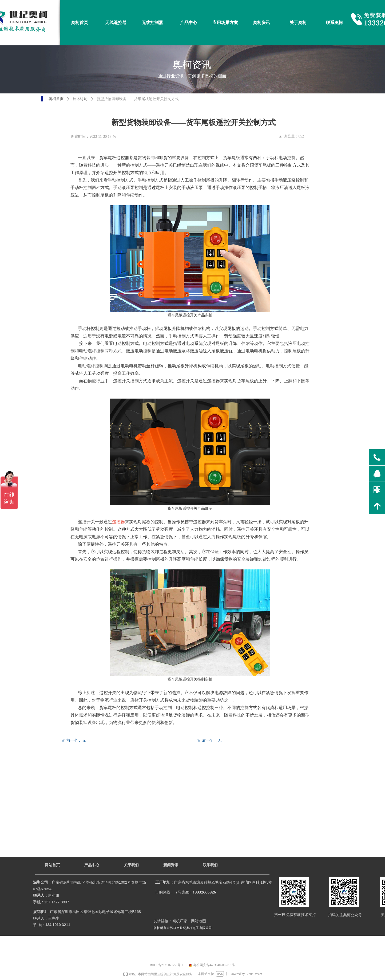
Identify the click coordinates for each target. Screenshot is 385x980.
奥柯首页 (56, 99)
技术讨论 (80, 99)
